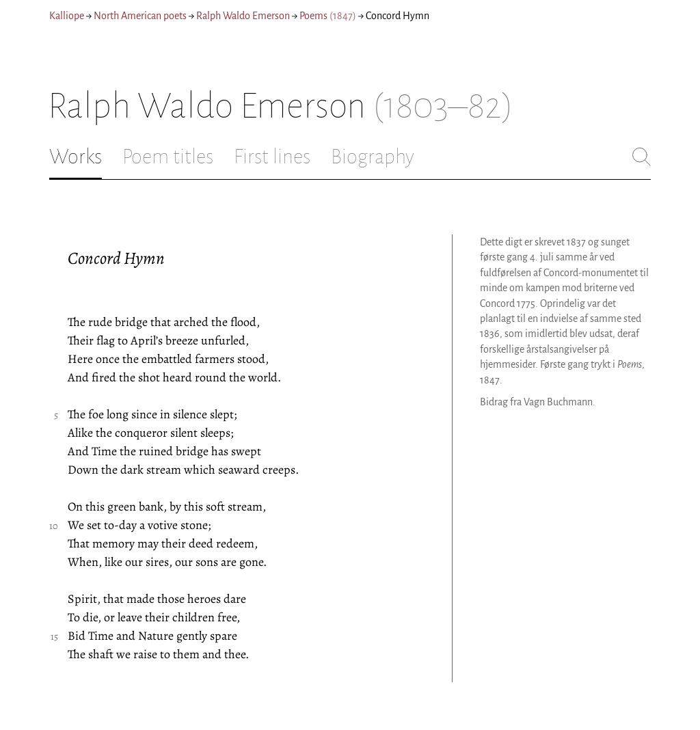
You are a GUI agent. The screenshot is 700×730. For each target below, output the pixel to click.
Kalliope (67, 16)
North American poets (140, 16)
